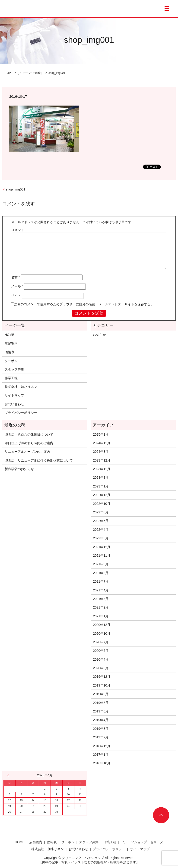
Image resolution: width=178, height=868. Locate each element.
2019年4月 (101, 720)
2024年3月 (101, 452)
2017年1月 (101, 755)
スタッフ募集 (14, 369)
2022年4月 (101, 530)
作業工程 (11, 378)
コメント (18, 230)
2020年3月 (101, 668)
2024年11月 (102, 443)
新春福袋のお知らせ (19, 469)
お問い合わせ (14, 404)
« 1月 (9, 775)
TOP (8, 73)
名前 (15, 277)
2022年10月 (102, 504)
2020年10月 (102, 634)
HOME (10, 335)
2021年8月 (101, 573)
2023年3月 (101, 478)
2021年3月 (101, 599)
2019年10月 (102, 685)
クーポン (11, 361)
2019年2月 (101, 737)
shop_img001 (16, 189)
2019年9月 (101, 694)
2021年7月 (101, 581)
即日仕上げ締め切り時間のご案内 (29, 443)
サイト (16, 296)
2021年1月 (101, 616)
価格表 (10, 352)
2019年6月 (101, 711)
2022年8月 (101, 512)
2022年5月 (101, 521)
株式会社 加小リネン (21, 387)
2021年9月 (101, 564)
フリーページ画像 (30, 73)
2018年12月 (102, 746)
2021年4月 (101, 590)
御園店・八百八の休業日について (29, 434)
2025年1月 (101, 434)
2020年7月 (101, 642)
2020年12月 (102, 625)
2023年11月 (102, 469)
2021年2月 (101, 607)
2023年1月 (101, 486)
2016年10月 (102, 763)
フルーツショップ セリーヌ (142, 842)
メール (17, 286)
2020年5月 (101, 651)
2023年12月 (102, 460)
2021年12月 (102, 547)
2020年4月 (101, 659)
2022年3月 (101, 538)
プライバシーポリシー (21, 413)
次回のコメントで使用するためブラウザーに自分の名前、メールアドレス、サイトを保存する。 (84, 304)
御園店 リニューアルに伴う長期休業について (39, 460)
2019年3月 (101, 729)
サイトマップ (14, 395)
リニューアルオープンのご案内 (27, 452)
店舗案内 (11, 343)
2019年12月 (102, 677)
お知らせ (99, 335)
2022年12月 (102, 495)
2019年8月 (101, 703)
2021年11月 (102, 556)
